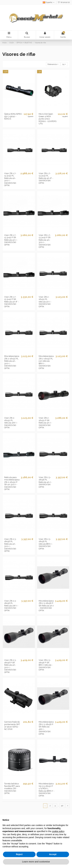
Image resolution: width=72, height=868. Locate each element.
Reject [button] (19, 854)
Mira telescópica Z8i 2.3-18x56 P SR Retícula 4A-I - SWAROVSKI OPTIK (46, 606)
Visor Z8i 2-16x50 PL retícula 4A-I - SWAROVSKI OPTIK (45, 302)
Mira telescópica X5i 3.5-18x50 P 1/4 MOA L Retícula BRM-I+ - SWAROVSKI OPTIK (47, 790)
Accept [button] (53, 854)
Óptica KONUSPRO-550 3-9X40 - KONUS (13, 116)
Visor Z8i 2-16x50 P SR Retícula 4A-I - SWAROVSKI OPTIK (45, 423)
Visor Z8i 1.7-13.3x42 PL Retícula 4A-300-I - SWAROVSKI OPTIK (10, 179)
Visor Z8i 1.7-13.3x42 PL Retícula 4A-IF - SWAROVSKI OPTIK (46, 178)
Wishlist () (64, 2)
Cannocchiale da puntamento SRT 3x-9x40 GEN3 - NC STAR (12, 726)
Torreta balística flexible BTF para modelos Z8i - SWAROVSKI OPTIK (12, 788)
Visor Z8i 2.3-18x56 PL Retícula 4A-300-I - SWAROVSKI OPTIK (10, 545)
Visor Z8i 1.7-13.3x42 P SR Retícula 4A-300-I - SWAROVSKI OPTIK (45, 241)
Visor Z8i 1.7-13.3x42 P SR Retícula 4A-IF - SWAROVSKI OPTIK (11, 302)
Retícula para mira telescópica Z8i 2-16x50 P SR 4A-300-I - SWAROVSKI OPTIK (12, 483)
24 (64, 64)
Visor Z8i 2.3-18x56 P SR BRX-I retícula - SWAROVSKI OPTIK (46, 665)
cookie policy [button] (58, 831)
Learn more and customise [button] (36, 862)
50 (62, 806)
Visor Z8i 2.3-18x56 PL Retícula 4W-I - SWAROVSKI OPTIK (11, 606)
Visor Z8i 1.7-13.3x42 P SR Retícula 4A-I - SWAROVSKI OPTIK (11, 240)
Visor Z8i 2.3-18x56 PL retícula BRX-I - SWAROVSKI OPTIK (46, 544)
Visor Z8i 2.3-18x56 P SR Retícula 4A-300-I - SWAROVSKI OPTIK (10, 666)
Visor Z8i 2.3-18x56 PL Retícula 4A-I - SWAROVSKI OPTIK (45, 482)
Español (49, 2)
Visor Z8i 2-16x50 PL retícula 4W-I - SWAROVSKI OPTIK (11, 423)
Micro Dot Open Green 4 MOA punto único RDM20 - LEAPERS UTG (48, 119)
